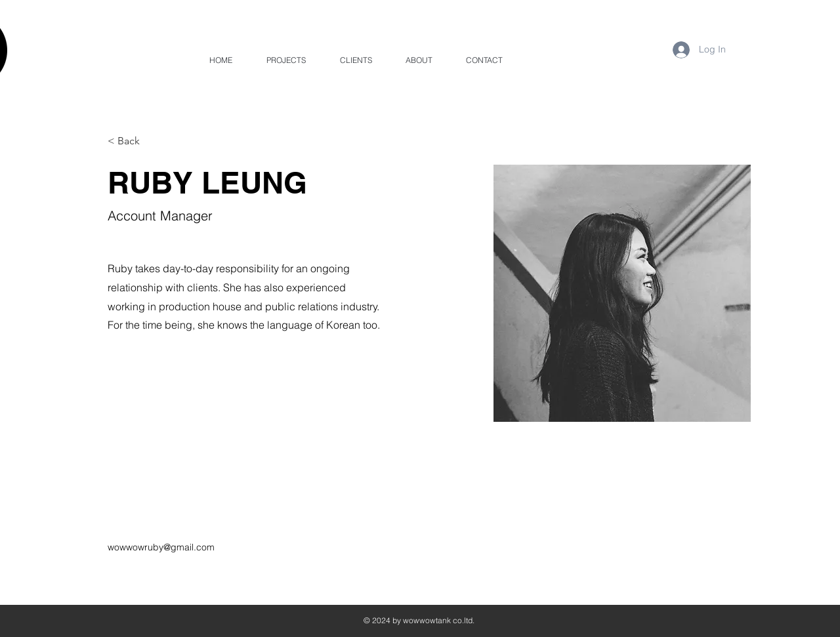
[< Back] (134, 141)
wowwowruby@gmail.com (161, 547)
